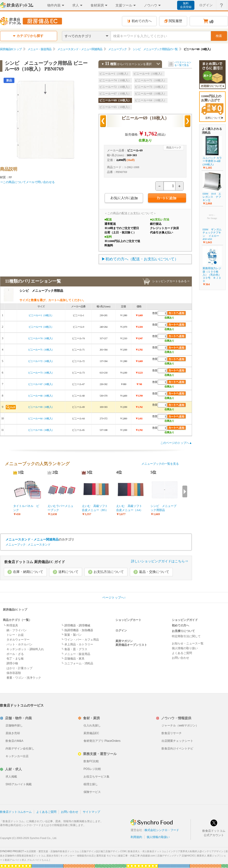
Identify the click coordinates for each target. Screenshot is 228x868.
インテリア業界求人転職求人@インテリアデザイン (196, 851)
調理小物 (12, 663)
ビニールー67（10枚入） (115, 94)
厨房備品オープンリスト (131, 645)
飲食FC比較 (91, 761)
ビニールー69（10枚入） (115, 100)
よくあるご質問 (182, 653)
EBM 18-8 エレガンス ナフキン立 (212, 197)
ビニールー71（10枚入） (151, 80)
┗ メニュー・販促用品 (75, 654)
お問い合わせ (180, 658)
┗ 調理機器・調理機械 (75, 625)
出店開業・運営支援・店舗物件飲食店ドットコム (53, 851)
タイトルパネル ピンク (26, 508)
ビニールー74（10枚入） (115, 80)
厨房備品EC (91, 733)
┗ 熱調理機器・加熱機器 (77, 630)
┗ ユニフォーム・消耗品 (77, 663)
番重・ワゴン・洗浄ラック (24, 678)
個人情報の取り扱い (185, 648)
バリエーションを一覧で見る (183, 64)
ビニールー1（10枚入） (114, 74)
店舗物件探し (14, 725)
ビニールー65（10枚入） (115, 107)
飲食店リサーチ (172, 733)
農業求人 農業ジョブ (208, 856)
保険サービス (92, 792)
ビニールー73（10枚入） (151, 87)
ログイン (121, 630)
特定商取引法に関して (186, 636)
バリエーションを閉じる (158, 64)
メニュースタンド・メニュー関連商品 (80, 49)
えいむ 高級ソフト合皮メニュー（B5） (95, 508)
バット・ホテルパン (19, 644)
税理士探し (91, 784)
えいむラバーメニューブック (60, 508)
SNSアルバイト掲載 (19, 784)
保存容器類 (14, 673)
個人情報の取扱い (158, 837)
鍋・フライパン (17, 630)
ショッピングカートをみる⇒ (171, 281)
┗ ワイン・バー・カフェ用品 (80, 640)
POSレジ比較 (92, 769)
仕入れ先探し (92, 725)
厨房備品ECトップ (11, 49)
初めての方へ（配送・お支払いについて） (142, 259)
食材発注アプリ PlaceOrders (102, 741)
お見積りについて (183, 631)
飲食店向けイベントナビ (177, 749)
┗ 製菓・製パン (71, 635)
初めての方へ (139, 21)
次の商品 (187, 121)
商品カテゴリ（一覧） (17, 620)
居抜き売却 (13, 733)
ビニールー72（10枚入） (115, 87)
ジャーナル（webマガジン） (180, 725)
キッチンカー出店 (17, 756)
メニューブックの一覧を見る (160, 464)
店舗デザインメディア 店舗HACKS (176, 856)
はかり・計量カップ (19, 668)
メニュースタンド (39, 545)
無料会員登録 (186, 5)
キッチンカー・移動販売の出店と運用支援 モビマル (88, 856)
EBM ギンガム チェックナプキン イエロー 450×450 (213, 234)
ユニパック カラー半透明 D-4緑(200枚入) (212, 161)
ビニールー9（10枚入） (149, 74)
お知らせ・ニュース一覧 (188, 643)
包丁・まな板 (15, 659)
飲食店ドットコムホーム (16, 812)
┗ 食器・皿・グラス (74, 649)
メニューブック (117, 49)
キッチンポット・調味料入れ (25, 649)
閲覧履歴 (173, 21)
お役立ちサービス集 (96, 777)
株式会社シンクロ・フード (162, 830)
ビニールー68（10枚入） (151, 94)
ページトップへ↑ (114, 597)
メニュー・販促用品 (39, 49)
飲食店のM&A (14, 741)
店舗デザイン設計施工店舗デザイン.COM (104, 851)
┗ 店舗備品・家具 (73, 659)
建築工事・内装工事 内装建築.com (137, 856)
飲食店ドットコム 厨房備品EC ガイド (35, 562)
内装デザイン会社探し (20, 749)
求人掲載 (11, 777)
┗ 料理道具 (10, 625)
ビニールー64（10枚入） (151, 100)
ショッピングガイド (185, 620)
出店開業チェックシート (177, 741)
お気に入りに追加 (124, 199)
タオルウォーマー (18, 640)
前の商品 (103, 121)
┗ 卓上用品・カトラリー (77, 644)
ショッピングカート (128, 620)
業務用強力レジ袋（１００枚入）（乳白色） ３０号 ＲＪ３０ (212, 275)
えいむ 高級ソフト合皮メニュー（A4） (129, 508)
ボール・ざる (15, 654)
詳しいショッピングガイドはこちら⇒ (160, 561)
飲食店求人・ (147, 851)
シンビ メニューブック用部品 (163, 508)
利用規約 (136, 837)
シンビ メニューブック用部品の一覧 (155, 49)
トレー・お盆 (15, 635)
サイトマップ (91, 812)
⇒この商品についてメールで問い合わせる (27, 182)
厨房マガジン (124, 641)
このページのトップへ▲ (176, 443)
